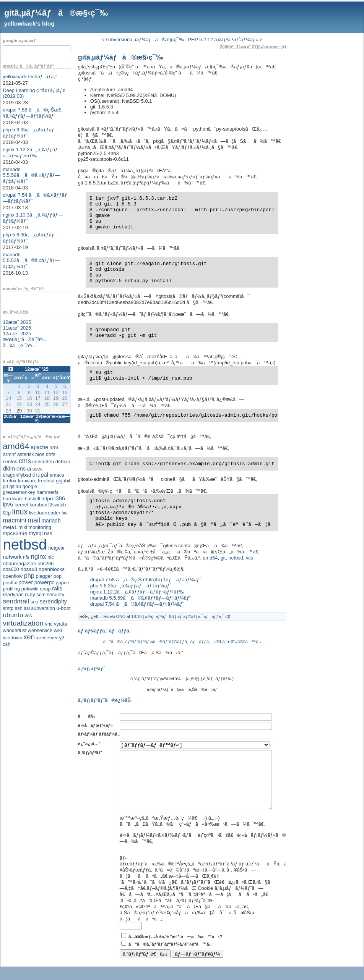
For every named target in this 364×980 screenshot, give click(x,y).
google (30, 486)
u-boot (64, 608)
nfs (26, 557)
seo (35, 602)
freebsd (46, 481)
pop (58, 576)
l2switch (57, 505)
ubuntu (13, 615)
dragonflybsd (17, 475)
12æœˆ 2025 (17, 322)
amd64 (16, 446)
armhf (9, 454)
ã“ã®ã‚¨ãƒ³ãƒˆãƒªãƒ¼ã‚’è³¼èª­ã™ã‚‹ (170, 956)
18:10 (136, 616)
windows (12, 638)
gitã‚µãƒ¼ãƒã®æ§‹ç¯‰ (56, 13)
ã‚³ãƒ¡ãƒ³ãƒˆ (90, 753)
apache (40, 447)
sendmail (16, 601)
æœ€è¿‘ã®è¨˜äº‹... (25, 339)
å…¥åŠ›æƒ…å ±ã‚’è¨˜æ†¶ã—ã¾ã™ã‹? (175, 948)
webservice (40, 630)
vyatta (60, 624)
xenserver (47, 638)
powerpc (44, 582)
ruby (30, 594)
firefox (10, 481)
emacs (57, 475)
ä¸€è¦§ (193, 679)
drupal (40, 475)
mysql (36, 533)
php (29, 576)
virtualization (23, 623)
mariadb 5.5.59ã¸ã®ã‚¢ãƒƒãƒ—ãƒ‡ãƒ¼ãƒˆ (31, 175)
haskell (32, 499)
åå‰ (88, 716)
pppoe (63, 583)
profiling (11, 589)
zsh (6, 644)
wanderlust (15, 630)
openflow (13, 576)
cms (25, 461)
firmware (27, 481)
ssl (27, 608)
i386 (60, 498)
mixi (23, 527)
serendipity (53, 602)
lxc (65, 513)
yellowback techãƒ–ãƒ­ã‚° (30, 77)
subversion (43, 608)
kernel (21, 505)
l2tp (7, 513)
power (26, 582)
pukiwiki (30, 589)
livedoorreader (45, 513)
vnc (49, 624)
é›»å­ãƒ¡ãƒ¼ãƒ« (95, 725)
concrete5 (43, 462)
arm (54, 447)
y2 (62, 638)
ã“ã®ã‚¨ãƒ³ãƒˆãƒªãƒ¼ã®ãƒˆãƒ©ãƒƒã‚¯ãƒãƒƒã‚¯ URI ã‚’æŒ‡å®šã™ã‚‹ (182, 642)
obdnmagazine (19, 564)
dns (21, 468)
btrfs (51, 454)
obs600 (11, 569)
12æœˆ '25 (37, 369)
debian (63, 462)
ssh (19, 608)
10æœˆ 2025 (17, 334)
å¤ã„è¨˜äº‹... (19, 345)
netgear (56, 548)
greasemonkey (19, 492)
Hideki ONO (114, 616)
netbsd (25, 544)
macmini (14, 520)
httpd (47, 499)
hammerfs (48, 492)
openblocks (52, 569)
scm (41, 594)
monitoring (40, 527)
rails (57, 589)
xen (29, 637)
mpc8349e (15, 533)
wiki (58, 630)
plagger (44, 576)
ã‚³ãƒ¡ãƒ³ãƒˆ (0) (159, 616)
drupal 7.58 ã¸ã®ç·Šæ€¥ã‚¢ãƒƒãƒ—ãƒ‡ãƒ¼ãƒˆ (32, 113)
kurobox (38, 505)
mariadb (51, 521)
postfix (10, 583)
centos (10, 462)
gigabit (63, 481)
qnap (45, 589)
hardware (13, 499)
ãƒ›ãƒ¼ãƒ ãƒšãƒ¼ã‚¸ (99, 734)
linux (20, 512)
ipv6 (8, 505)
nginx (38, 557)
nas (48, 533)
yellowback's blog (29, 23)
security (55, 594)
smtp (8, 608)
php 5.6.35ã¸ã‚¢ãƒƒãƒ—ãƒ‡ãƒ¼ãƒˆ (131, 586)
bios (40, 454)
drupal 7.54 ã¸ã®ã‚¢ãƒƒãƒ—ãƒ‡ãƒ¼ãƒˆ (137, 604)
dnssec (35, 469)
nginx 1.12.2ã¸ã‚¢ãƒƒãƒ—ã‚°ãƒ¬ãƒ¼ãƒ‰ (33, 153)
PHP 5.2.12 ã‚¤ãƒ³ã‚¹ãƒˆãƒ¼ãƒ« (223, 40)
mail (34, 520)
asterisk (26, 454)
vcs (28, 615)
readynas (13, 594)
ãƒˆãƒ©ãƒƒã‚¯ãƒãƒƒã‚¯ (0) (204, 616)
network (12, 557)
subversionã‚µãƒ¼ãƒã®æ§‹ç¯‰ (145, 40)
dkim (9, 468)
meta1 (10, 527)
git (5, 486)
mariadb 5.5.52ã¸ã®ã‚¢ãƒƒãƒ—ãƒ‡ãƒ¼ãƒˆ (31, 260)
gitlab (15, 486)
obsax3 (29, 569)
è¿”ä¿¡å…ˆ (89, 744)
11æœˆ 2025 (17, 328)
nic (50, 557)
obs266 (45, 564)
